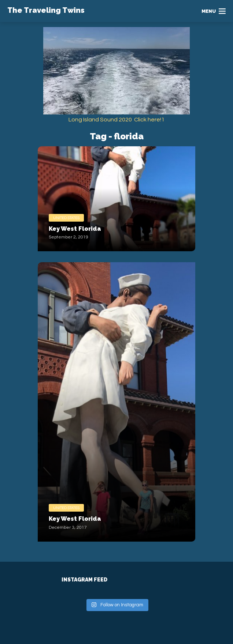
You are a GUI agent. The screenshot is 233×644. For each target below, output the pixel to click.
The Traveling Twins (46, 10)
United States (66, 218)
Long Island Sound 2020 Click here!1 (116, 120)
